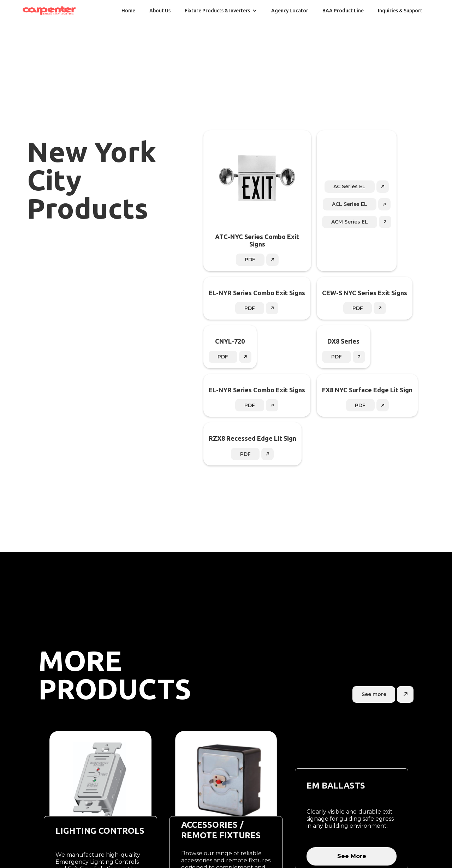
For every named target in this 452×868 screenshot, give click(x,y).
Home (128, 11)
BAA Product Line (343, 11)
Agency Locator (290, 11)
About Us (160, 11)
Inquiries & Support (400, 11)
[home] (49, 11)
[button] (221, 11)
